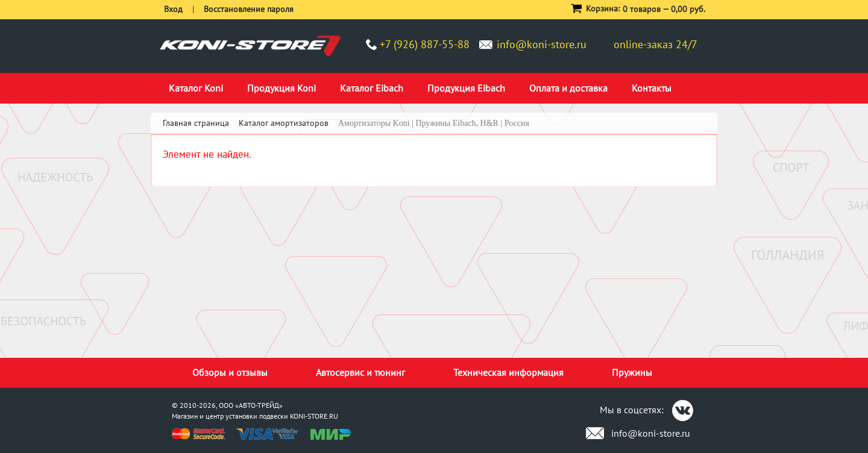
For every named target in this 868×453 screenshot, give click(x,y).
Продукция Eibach (466, 88)
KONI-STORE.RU (314, 416)
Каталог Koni (196, 88)
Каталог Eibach (372, 88)
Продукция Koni (281, 88)
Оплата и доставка (568, 88)
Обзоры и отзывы (230, 372)
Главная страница (196, 123)
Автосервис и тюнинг (360, 372)
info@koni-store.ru (542, 44)
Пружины (632, 372)
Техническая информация (508, 372)
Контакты (652, 88)
